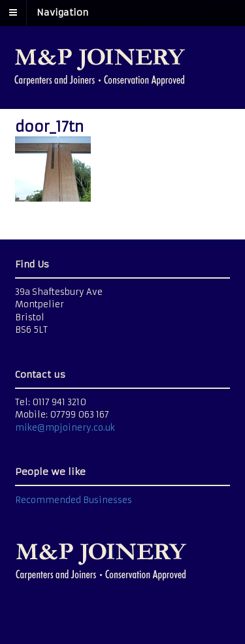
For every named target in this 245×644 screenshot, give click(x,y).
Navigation (62, 12)
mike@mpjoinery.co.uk (65, 428)
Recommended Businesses (73, 500)
